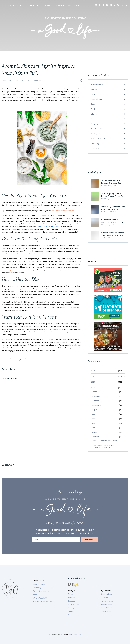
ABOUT (59, 5)
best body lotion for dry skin (63, 211)
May (94, 423)
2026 (93, 371)
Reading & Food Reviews (100, 134)
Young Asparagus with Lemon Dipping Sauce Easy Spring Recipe (113, 195)
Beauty (94, 104)
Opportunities (73, 5)
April (94, 428)
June (94, 419)
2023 (93, 388)
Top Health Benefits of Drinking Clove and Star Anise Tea (111, 182)
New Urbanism (106, 604)
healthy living (19, 360)
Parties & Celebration (99, 139)
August (95, 410)
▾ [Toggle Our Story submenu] (63, 5)
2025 (93, 376)
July (93, 414)
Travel (93, 119)
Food (93, 109)
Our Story (104, 598)
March (94, 432)
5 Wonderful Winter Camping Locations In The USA (113, 221)
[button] (81, 80)
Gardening (95, 144)
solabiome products (10, 270)
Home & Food (13, 5)
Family (93, 94)
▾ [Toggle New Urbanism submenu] (42, 5)
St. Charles (95, 149)
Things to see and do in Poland (105, 441)
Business (49, 5)
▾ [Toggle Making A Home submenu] (20, 5)
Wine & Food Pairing (99, 129)
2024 (93, 382)
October (95, 401)
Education (95, 114)
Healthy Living (96, 99)
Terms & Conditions (108, 608)
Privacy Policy (106, 611)
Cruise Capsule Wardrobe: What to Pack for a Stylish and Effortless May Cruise (113, 234)
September (96, 405)
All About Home (97, 84)
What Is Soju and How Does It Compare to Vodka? (113, 208)
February (95, 437)
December (96, 392)
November (96, 396)
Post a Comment (35, 80)
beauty (6, 360)
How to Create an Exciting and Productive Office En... (105, 446)
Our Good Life (75, 635)
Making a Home (107, 601)
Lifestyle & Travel (32, 5)
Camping (94, 124)
